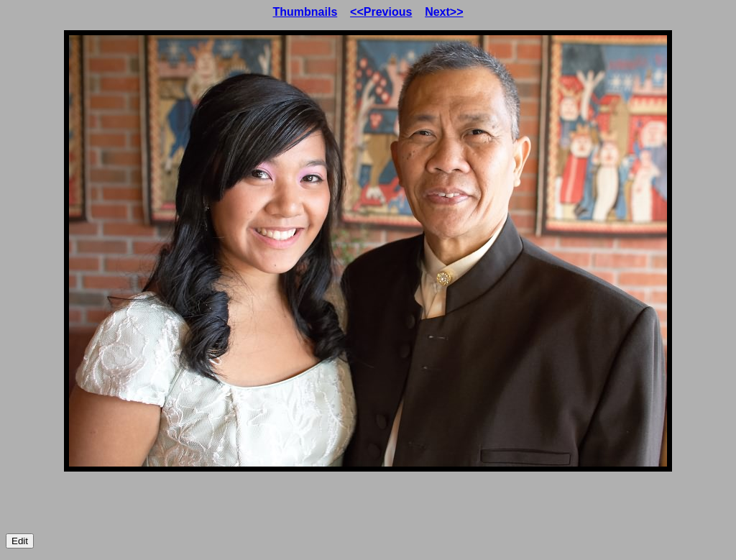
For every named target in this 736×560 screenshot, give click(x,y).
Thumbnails (305, 12)
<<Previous (381, 12)
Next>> (444, 12)
